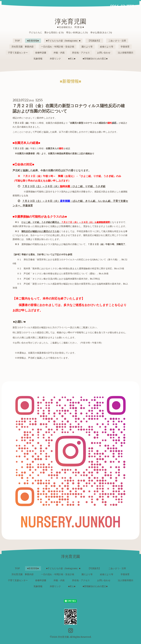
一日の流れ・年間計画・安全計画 (58, 47)
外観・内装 (59, 53)
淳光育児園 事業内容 (23, 47)
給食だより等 (107, 47)
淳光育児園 (70, 21)
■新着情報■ (33, 41)
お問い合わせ (104, 53)
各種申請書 (41, 53)
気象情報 (38, 59)
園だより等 (87, 47)
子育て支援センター (18, 53)
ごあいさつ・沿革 (117, 41)
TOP (17, 41)
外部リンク (55, 59)
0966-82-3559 (122, 6)
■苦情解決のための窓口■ (95, 59)
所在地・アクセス (81, 53)
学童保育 (125, 47)
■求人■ (72, 59)
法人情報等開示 (126, 53)
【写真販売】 (94, 41)
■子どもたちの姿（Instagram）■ (63, 41)
